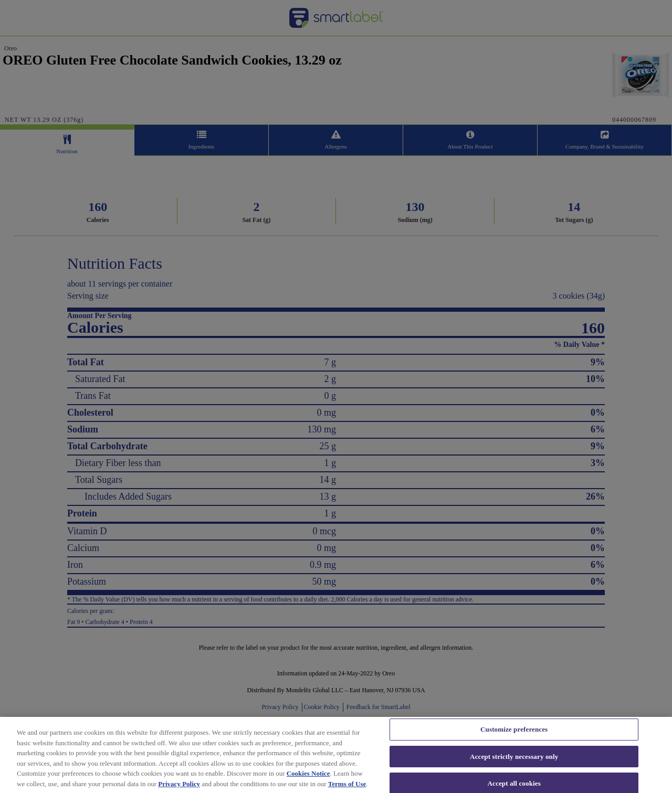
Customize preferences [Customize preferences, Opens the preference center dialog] (514, 740)
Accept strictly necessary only (514, 768)
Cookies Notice (308, 784)
